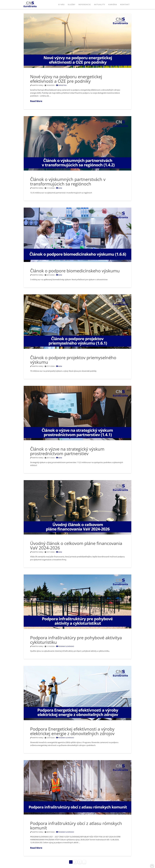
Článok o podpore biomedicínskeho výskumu (75, 271)
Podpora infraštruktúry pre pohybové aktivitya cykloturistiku (76, 640)
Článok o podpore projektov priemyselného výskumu (73, 360)
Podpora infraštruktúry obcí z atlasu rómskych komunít (76, 826)
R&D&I (59, 188)
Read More (36, 101)
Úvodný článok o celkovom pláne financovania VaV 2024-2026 (76, 546)
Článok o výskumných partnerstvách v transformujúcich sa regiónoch (68, 182)
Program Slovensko (65, 646)
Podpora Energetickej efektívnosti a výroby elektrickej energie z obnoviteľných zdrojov (72, 731)
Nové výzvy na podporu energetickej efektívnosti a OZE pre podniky (66, 79)
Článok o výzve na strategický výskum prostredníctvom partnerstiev (67, 451)
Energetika (61, 85)
